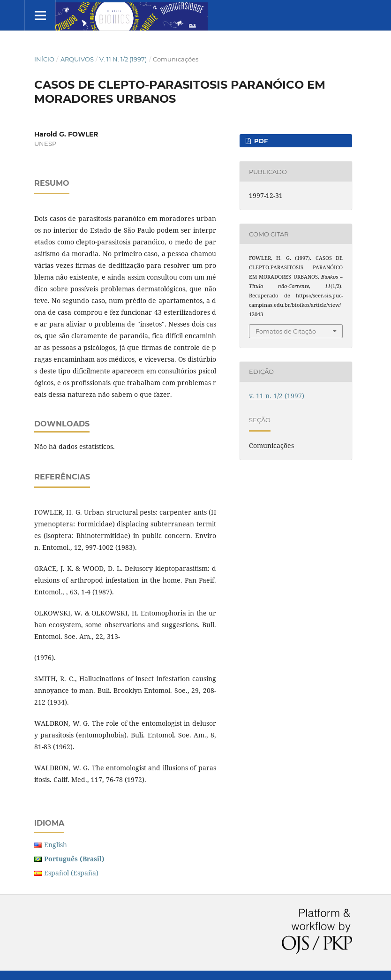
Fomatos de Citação (286, 331)
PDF (260, 141)
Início (44, 59)
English (56, 845)
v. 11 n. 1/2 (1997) (123, 59)
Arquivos (77, 59)
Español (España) (71, 873)
